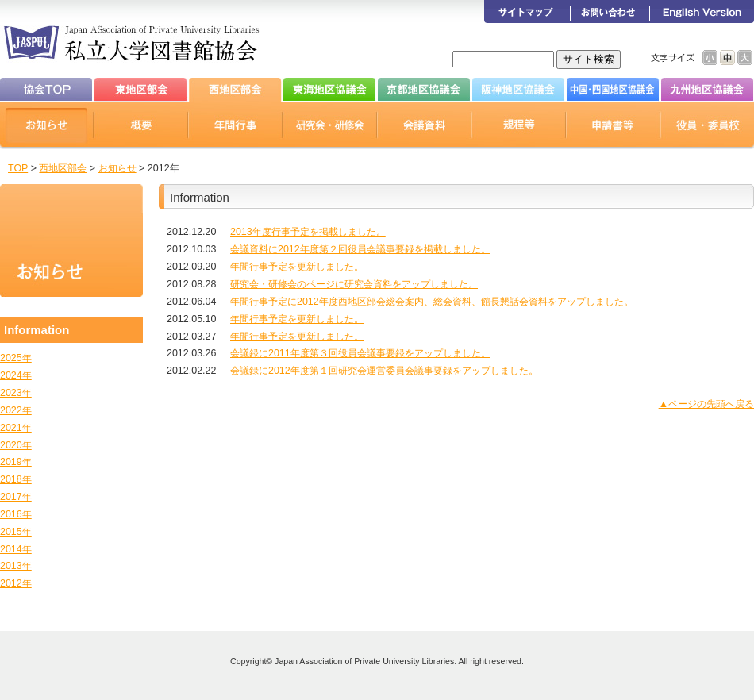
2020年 (16, 445)
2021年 (16, 428)
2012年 (16, 583)
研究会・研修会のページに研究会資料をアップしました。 (354, 284)
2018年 (16, 479)
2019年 (16, 462)
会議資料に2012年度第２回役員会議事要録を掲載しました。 (360, 249)
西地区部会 (63, 168)
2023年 (16, 393)
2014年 (16, 549)
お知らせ (117, 168)
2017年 (16, 497)
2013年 (16, 566)
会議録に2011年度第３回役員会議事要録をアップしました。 (360, 353)
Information (37, 330)
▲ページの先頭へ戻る (706, 404)
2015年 (16, 532)
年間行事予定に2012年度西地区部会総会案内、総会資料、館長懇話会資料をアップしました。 (432, 302)
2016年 (16, 514)
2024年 (16, 375)
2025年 (16, 358)
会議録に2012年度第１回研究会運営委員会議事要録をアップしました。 (384, 371)
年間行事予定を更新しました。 (297, 267)
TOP (18, 168)
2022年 (16, 410)
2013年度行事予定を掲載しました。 (308, 232)
